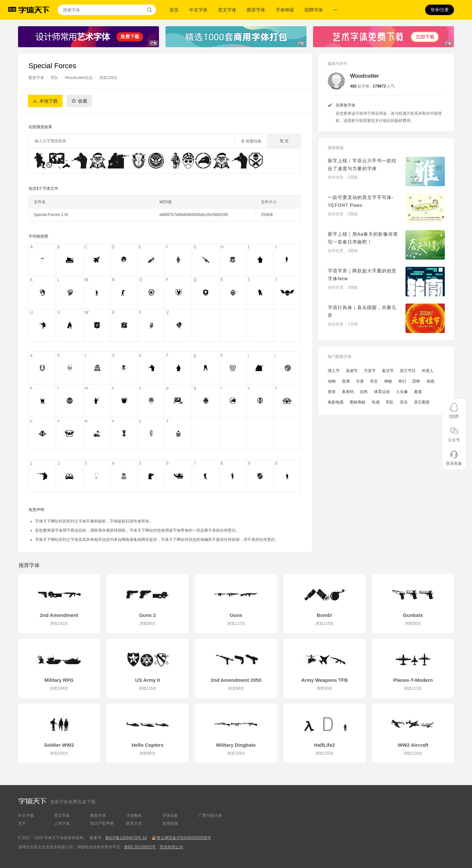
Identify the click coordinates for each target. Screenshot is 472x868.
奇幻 (402, 381)
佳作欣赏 (336, 177)
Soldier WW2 (59, 745)
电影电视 (336, 402)
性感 (376, 402)
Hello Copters (147, 745)
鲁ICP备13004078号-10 (126, 838)
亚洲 (346, 381)
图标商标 (358, 402)
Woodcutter (365, 76)
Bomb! (324, 615)
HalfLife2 (324, 745)
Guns (236, 615)
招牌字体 (314, 10)
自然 (364, 392)
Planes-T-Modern (413, 680)
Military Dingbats (236, 745)
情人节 (334, 371)
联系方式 (134, 823)
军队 (54, 78)
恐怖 (416, 381)
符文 (374, 381)
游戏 (430, 381)
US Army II (147, 680)
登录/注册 (440, 10)
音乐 (404, 402)
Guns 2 (148, 615)
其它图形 (422, 402)
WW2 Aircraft (413, 745)
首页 (174, 10)
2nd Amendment (59, 615)
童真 (418, 392)
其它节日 (408, 371)
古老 (360, 381)
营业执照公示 (171, 847)
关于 (22, 823)
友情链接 (170, 823)
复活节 (388, 371)
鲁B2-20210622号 (140, 847)
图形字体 (256, 10)
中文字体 (198, 10)
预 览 (284, 141)
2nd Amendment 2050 (236, 680)
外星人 (428, 371)
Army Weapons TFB (324, 680)
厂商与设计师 (210, 816)
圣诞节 (352, 371)
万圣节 (370, 371)
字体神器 (285, 10)
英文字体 (227, 10)
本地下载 (49, 101)
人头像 (402, 392)
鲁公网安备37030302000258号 (184, 838)
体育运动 (382, 392)
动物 (332, 381)
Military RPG (59, 680)
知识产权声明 (102, 823)
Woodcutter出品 (79, 78)
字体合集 (170, 816)
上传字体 (62, 823)
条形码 (348, 392)
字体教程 (134, 816)
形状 (332, 392)
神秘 (388, 381)
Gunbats (413, 615)
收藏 (83, 101)
